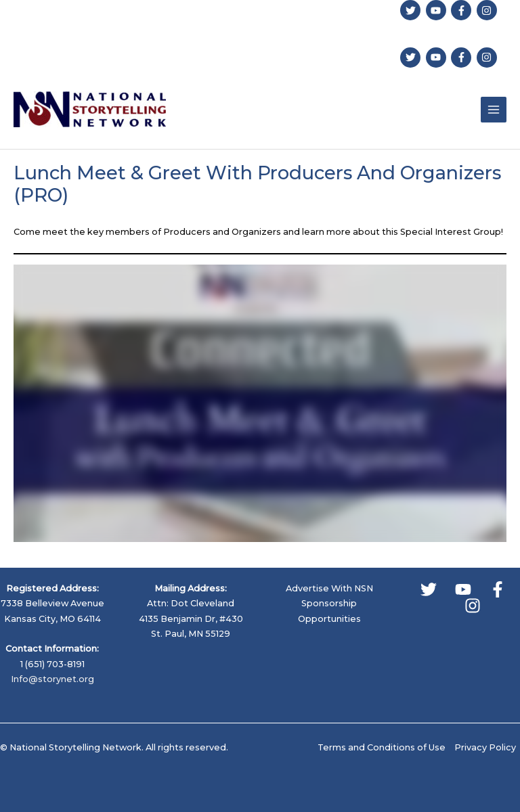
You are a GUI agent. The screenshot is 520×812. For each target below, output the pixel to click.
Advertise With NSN (329, 588)
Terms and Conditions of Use (382, 747)
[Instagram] (473, 606)
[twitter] (412, 10)
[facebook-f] (463, 10)
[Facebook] (498, 589)
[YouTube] (463, 589)
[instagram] (489, 10)
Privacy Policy (485, 747)
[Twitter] (429, 589)
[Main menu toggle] (494, 110)
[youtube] (438, 10)
